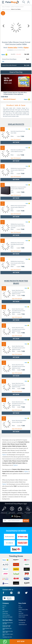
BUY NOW (21, 641)
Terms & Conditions (6, 615)
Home (20, 606)
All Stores (20, 608)
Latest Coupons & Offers (23, 610)
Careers (20, 611)
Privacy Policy (5, 613)
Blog (3, 608)
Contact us (22, 620)
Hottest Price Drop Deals (23, 615)
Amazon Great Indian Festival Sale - (7, 626)
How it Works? (5, 611)
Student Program (22, 617)
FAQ (3, 610)
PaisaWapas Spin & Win (7, 637)
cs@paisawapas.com (23, 625)
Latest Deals (21, 613)
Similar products (16, 124)
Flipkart (26, 48)
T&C (3, 62)
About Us (4, 606)
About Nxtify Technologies (7, 617)
